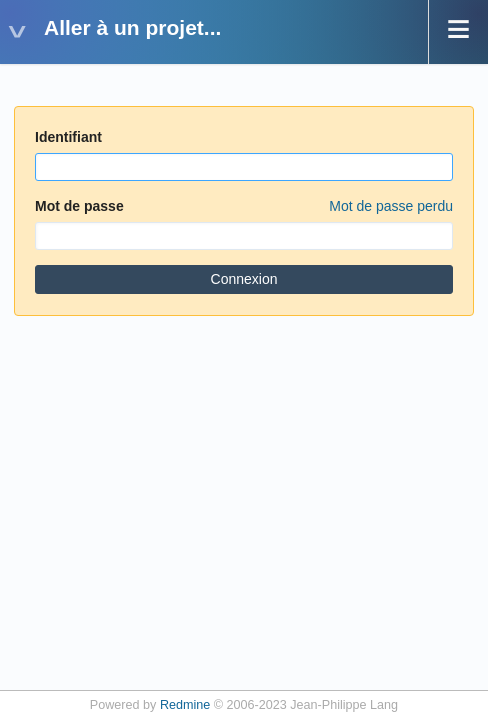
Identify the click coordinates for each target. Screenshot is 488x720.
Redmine (185, 705)
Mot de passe (244, 206)
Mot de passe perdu (391, 206)
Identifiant (68, 137)
